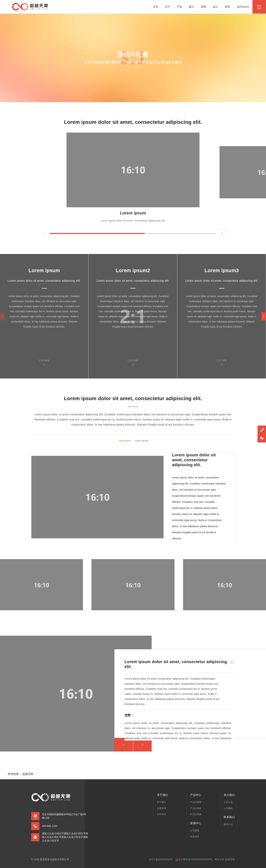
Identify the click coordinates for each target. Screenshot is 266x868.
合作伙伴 (161, 814)
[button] (264, 316)
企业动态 (195, 836)
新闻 (203, 7)
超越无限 (28, 774)
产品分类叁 (196, 814)
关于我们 (161, 802)
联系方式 (228, 824)
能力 (192, 7)
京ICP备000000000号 (161, 859)
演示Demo (243, 7)
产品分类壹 (196, 802)
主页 (156, 7)
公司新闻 (195, 830)
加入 (216, 7)
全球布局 (161, 808)
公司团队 (228, 808)
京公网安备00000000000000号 (194, 860)
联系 (228, 7)
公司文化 (228, 802)
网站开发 (219, 859)
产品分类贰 (196, 808)
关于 (168, 7)
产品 (180, 7)
